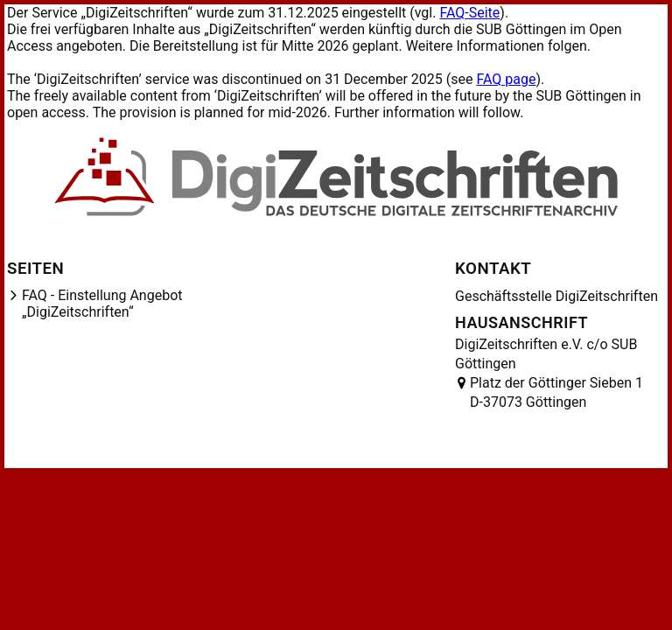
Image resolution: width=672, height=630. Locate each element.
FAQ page (506, 79)
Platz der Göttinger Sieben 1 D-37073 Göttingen (556, 392)
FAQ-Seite (469, 13)
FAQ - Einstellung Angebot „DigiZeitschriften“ (102, 304)
